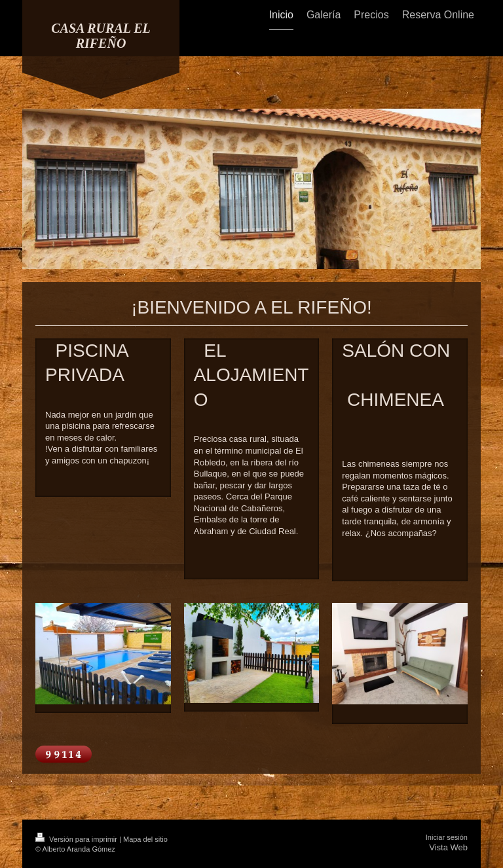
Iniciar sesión (447, 837)
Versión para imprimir (77, 839)
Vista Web (448, 847)
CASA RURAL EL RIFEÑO (101, 36)
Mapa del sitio (145, 839)
